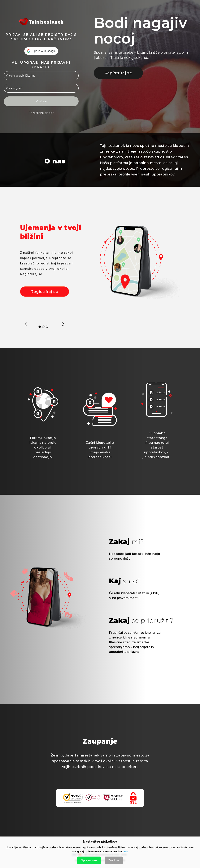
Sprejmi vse (89, 860)
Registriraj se (118, 73)
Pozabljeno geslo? (41, 113)
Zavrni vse (114, 860)
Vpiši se (41, 101)
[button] (41, 51)
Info (126, 851)
